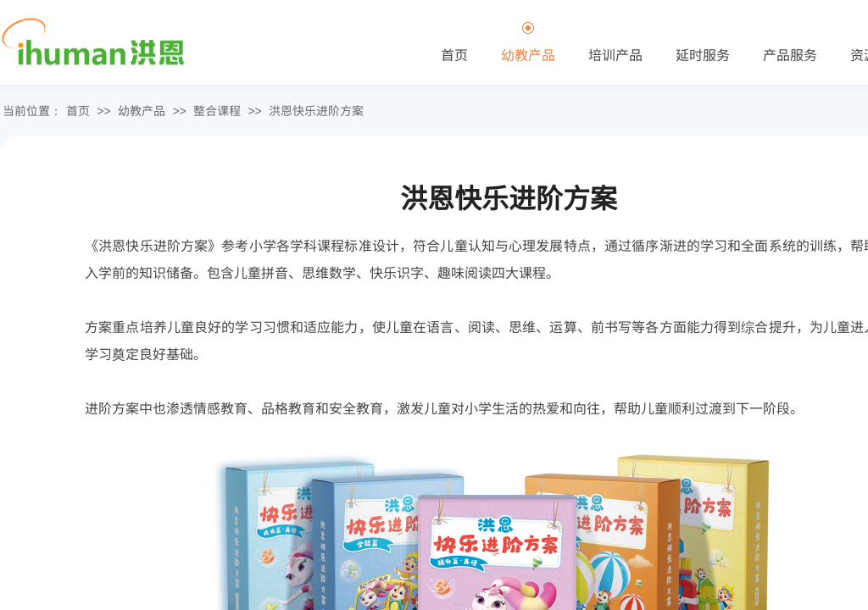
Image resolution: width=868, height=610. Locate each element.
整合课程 (217, 110)
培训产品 (615, 54)
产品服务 (790, 54)
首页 (78, 110)
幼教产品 (142, 110)
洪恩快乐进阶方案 (316, 110)
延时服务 (703, 54)
